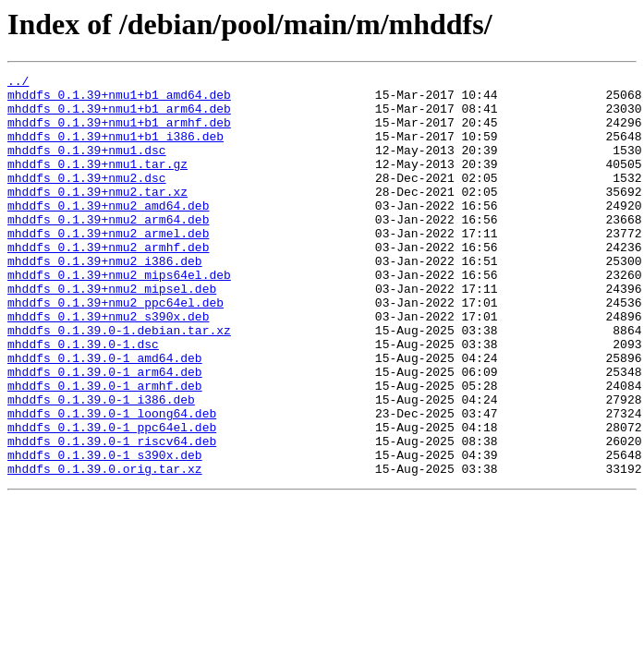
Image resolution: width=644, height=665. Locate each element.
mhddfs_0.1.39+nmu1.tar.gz (97, 183)
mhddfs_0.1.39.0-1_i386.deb (101, 465)
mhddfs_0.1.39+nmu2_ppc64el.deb (115, 349)
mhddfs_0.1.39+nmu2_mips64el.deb (119, 316)
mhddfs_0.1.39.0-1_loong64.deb (112, 482)
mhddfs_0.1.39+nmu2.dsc (87, 199)
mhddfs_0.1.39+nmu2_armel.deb (108, 266)
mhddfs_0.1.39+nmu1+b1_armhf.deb (119, 133)
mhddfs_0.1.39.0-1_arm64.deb (105, 432)
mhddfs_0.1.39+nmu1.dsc (87, 166)
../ (18, 83)
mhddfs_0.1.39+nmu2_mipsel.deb (112, 332)
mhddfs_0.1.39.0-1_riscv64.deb (112, 515)
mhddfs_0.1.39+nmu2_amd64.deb (108, 233)
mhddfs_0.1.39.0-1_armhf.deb (105, 449)
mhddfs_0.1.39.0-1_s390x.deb (105, 532)
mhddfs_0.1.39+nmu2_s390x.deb (108, 366)
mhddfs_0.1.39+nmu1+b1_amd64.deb (119, 100)
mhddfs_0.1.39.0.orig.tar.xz (105, 549)
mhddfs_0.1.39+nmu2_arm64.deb (108, 249)
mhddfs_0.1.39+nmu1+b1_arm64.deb (119, 116)
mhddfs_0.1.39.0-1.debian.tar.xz (119, 382)
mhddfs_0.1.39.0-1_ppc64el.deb (112, 499)
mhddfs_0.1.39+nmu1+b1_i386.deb (115, 150)
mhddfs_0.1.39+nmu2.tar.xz (97, 216)
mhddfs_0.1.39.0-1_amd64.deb (105, 416)
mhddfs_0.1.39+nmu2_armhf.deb (108, 283)
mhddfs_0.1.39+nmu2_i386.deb (105, 299)
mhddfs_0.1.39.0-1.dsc (83, 399)
